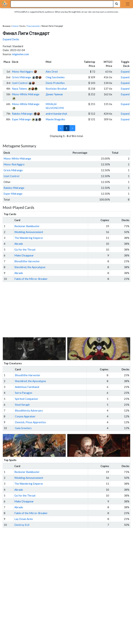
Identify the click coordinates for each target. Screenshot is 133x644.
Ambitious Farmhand (27, 387)
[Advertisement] (70, 310)
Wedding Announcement (29, 232)
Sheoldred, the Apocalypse (30, 267)
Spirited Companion (26, 399)
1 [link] (66, 128)
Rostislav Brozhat (56, 89)
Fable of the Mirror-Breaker (31, 279)
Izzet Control (20, 83)
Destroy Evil (22, 525)
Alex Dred (52, 72)
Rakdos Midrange (22, 114)
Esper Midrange (21, 119)
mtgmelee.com (21, 54)
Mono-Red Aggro (22, 72)
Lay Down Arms (24, 519)
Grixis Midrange (21, 77)
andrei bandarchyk (56, 114)
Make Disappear (24, 255)
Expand (125, 72)
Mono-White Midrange (26, 94)
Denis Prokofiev (55, 83)
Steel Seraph (22, 405)
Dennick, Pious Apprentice (30, 422)
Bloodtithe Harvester (27, 261)
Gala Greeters (23, 428)
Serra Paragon (24, 393)
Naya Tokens (19, 89)
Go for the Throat (25, 250)
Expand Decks (11, 39)
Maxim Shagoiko (55, 119)
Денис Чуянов (54, 94)
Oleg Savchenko (55, 77)
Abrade (19, 244)
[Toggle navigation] (128, 4)
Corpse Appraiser (25, 416)
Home (15, 26)
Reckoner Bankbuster (27, 226)
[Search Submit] (117, 4)
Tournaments (33, 26)
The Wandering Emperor (29, 238)
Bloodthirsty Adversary (29, 410)
